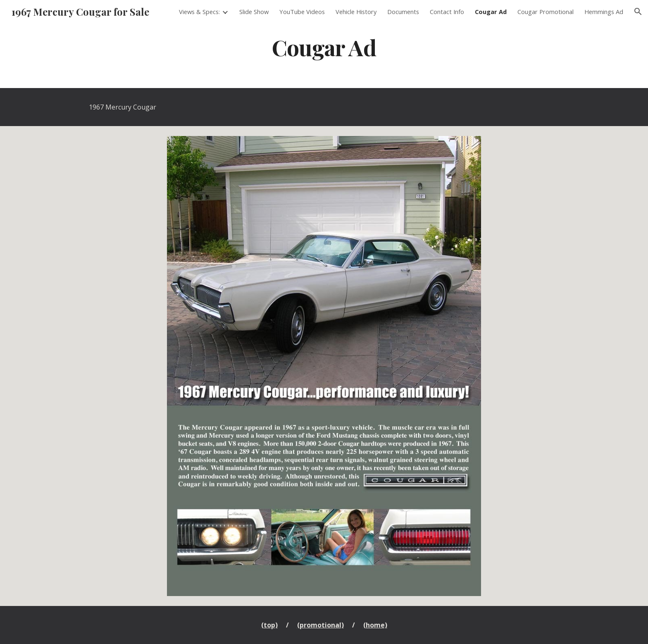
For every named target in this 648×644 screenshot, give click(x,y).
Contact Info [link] (447, 12)
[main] (324, 47)
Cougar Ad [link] (491, 12)
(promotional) (320, 625)
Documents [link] (403, 12)
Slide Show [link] (254, 12)
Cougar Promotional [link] (546, 12)
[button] (638, 12)
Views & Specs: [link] (199, 12)
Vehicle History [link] (356, 12)
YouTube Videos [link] (302, 12)
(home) (375, 625)
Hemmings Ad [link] (604, 12)
